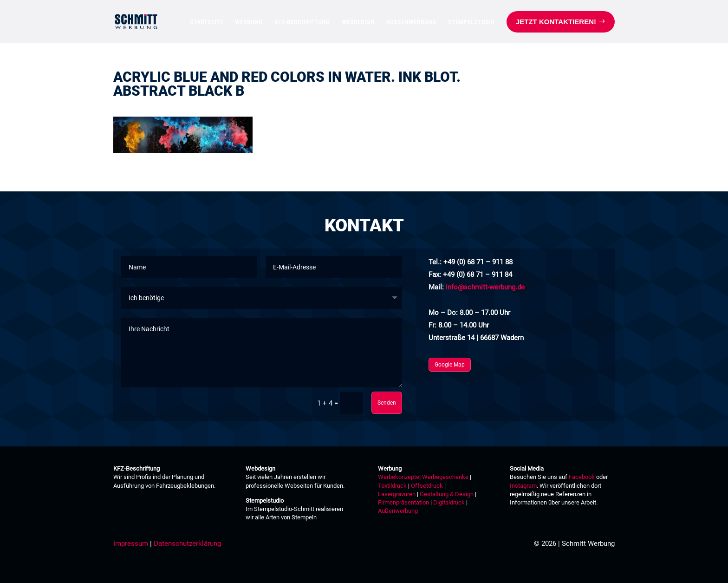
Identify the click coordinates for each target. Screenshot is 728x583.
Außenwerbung (398, 511)
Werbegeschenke (445, 477)
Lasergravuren (397, 494)
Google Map (450, 365)
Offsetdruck (427, 486)
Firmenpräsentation (403, 502)
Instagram (523, 486)
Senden (387, 403)
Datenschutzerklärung (187, 544)
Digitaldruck (449, 502)
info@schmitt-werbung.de (485, 287)
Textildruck (392, 486)
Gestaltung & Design (447, 494)
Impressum (131, 544)
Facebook (582, 477)
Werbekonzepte (399, 477)
